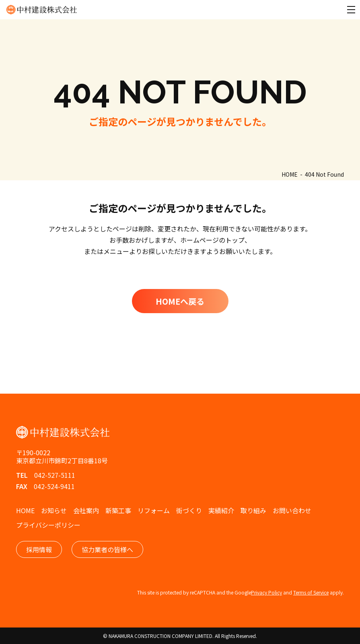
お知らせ (54, 510)
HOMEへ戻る (180, 301)
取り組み (253, 510)
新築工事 (118, 510)
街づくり (189, 510)
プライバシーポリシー (48, 525)
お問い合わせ (292, 510)
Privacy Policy (266, 592)
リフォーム (154, 510)
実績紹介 (221, 510)
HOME (25, 510)
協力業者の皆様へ (107, 549)
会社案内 (86, 510)
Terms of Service (311, 592)
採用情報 (39, 549)
